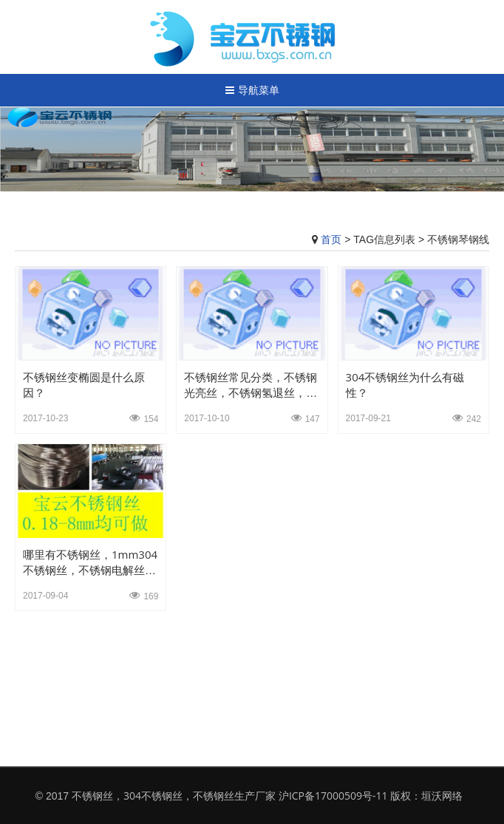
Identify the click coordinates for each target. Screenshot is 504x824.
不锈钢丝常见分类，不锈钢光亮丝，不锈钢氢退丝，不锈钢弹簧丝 (251, 392)
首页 (331, 239)
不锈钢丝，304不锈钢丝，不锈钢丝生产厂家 (174, 796)
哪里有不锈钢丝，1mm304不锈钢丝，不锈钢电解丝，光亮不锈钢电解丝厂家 (90, 570)
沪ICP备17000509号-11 (333, 796)
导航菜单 (252, 90)
